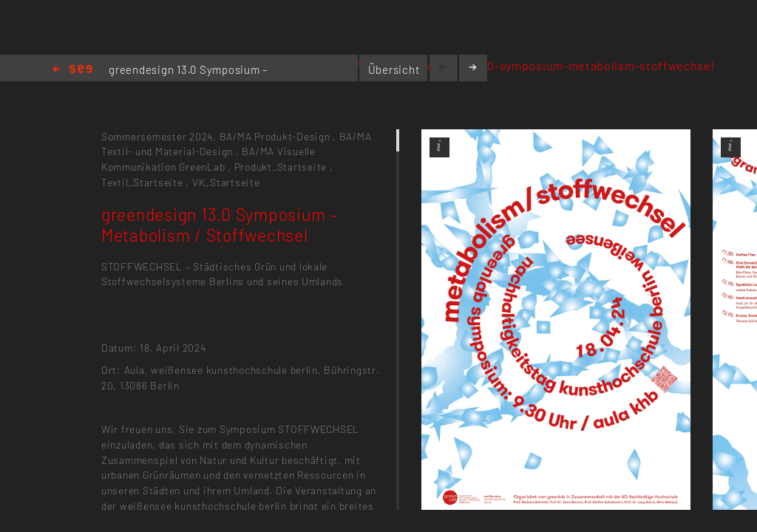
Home (72, 70)
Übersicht (394, 69)
